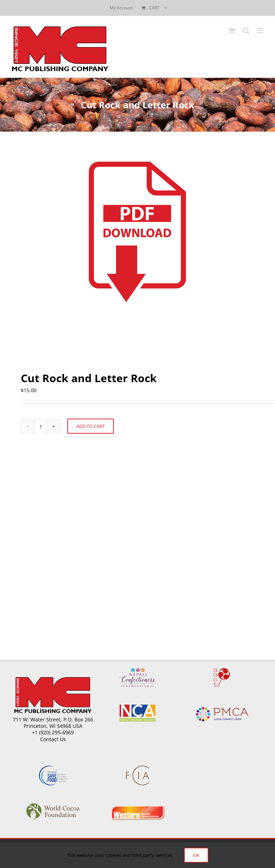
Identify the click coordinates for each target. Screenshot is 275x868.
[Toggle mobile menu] (260, 31)
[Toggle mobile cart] (232, 31)
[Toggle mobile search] (246, 31)
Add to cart (91, 426)
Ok (196, 855)
